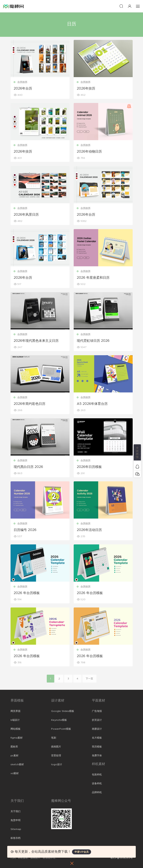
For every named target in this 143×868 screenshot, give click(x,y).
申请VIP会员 (82, 852)
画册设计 (97, 729)
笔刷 (54, 738)
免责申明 (16, 820)
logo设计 (57, 764)
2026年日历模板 (89, 467)
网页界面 (16, 711)
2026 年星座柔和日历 (93, 278)
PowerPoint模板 (61, 729)
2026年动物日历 (89, 152)
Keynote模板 (59, 720)
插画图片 (56, 747)
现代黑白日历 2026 (28, 467)
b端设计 (15, 720)
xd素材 (15, 773)
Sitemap (16, 829)
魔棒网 (13, 6)
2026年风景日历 (26, 215)
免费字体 (97, 756)
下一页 (89, 679)
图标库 (14, 747)
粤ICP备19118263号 (121, 858)
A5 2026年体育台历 (92, 404)
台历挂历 (22, 82)
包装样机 (97, 775)
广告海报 (97, 711)
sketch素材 (17, 764)
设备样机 (97, 783)
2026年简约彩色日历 (29, 404)
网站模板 (16, 729)
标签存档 (16, 838)
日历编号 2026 (25, 530)
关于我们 (16, 811)
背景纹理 (56, 756)
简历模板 (97, 747)
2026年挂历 (86, 88)
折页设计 (97, 720)
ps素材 (14, 756)
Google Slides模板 (63, 711)
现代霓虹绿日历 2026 (93, 341)
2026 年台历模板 (27, 593)
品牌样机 (97, 792)
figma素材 (17, 738)
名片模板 (97, 738)
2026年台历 (23, 88)
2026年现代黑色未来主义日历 (36, 341)
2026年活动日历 (89, 530)
